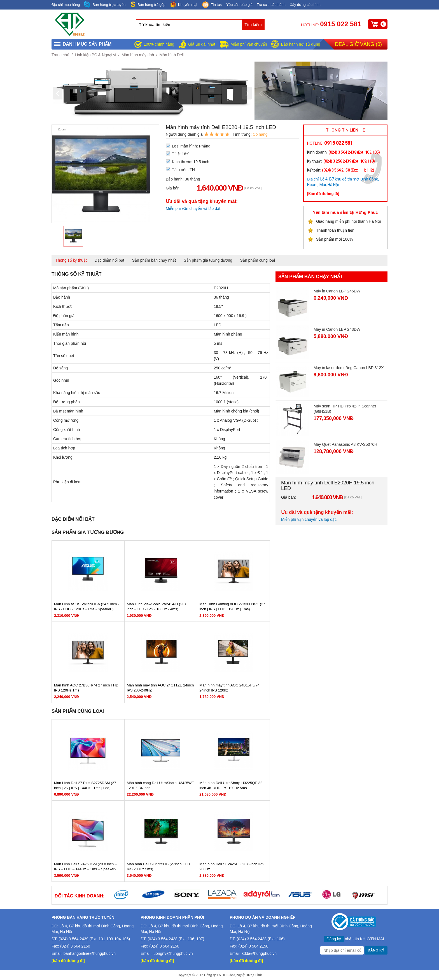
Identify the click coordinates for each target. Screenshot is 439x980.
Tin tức (212, 5)
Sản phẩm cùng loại (258, 260)
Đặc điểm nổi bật (109, 260)
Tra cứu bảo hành (271, 5)
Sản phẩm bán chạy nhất (154, 260)
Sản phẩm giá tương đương (208, 260)
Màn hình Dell (172, 55)
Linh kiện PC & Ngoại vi (95, 55)
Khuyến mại (183, 4)
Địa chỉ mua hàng (66, 5)
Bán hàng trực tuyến (105, 5)
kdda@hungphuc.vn (259, 953)
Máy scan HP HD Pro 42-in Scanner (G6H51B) (345, 409)
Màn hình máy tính (138, 55)
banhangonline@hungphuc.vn (90, 953)
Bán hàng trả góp (148, 4)
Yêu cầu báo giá (239, 5)
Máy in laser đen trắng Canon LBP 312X (349, 368)
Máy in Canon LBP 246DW (337, 291)
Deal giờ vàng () (359, 44)
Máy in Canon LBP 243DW (337, 329)
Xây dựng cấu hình (305, 5)
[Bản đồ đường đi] (323, 194)
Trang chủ (60, 55)
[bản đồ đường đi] (68, 961)
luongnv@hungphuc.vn (173, 953)
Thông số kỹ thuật (71, 260)
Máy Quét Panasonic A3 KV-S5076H (345, 444)
